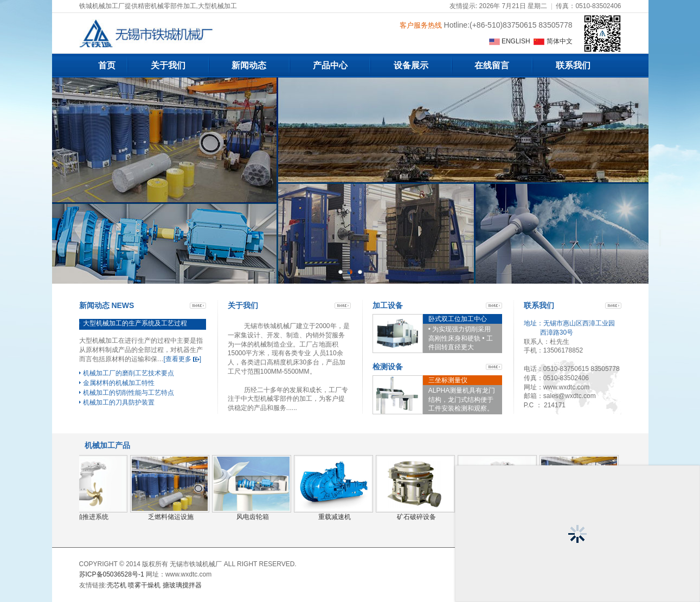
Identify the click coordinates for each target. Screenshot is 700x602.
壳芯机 (117, 585)
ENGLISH (510, 41)
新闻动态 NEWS (107, 305)
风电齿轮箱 (253, 517)
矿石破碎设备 (416, 517)
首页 (107, 65)
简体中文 (553, 41)
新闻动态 (249, 65)
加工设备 (388, 305)
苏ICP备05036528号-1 (112, 574)
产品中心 (330, 65)
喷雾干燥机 (144, 585)
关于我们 (168, 65)
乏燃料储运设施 (171, 517)
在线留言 (492, 65)
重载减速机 (335, 517)
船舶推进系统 (89, 517)
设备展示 (411, 65)
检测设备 (388, 367)
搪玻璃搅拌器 (182, 585)
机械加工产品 (107, 445)
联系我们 (573, 65)
